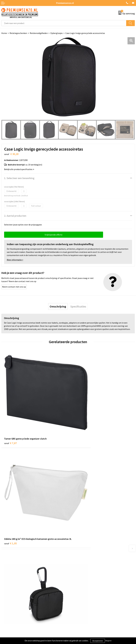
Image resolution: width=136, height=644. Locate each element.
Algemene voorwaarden (80, 589)
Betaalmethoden (9, 601)
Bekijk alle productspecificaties (19, 169)
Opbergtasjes (57, 33)
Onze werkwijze (8, 597)
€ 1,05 (77, 424)
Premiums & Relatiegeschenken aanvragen (89, 561)
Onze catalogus (76, 553)
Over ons (73, 549)
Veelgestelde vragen (79, 558)
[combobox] (64, 23)
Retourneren (7, 605)
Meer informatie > (15, 260)
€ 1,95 (10, 503)
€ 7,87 (10, 420)
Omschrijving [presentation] (58, 306)
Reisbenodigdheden (39, 33)
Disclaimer (74, 601)
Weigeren (108, 641)
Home (4, 33)
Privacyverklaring (77, 597)
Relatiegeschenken (18, 33)
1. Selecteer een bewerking (19, 178)
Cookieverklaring (77, 593)
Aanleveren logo (9, 593)
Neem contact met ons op (14, 287)
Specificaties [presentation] (78, 306)
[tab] (58, 306)
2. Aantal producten (15, 216)
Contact (5, 589)
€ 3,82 (77, 503)
